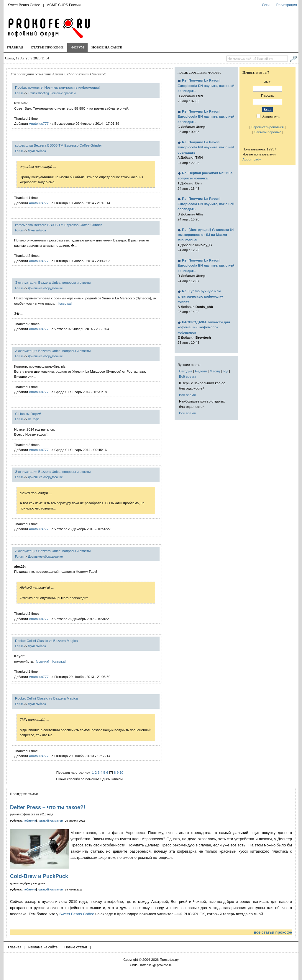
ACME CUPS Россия (64, 5)
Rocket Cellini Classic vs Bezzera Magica (46, 641)
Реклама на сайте (43, 947)
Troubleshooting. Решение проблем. (52, 93)
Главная (15, 47)
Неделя (201, 371)
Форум (77, 47)
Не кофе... (35, 419)
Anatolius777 (39, 123)
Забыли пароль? (267, 132)
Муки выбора (37, 151)
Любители (29, 821)
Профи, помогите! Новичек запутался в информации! (57, 87)
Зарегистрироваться (267, 127)
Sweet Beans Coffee (24, 5)
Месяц (215, 371)
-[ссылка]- (65, 303)
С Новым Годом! (28, 414)
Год (225, 371)
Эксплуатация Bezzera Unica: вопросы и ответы (53, 282)
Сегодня (186, 371)
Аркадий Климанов (50, 821)
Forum (19, 93)
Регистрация (287, 5)
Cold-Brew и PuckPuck (39, 876)
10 (121, 772)
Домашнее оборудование (45, 288)
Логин (267, 5)
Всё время (187, 376)
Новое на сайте (107, 47)
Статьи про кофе (47, 47)
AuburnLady (252, 159)
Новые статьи (76, 947)
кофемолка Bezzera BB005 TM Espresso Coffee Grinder (58, 145)
